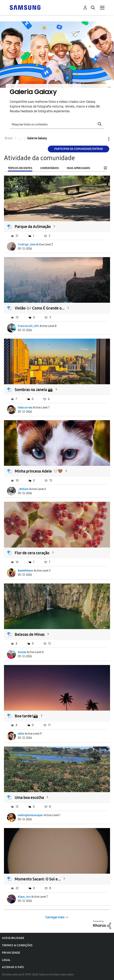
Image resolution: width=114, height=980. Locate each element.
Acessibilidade (13, 938)
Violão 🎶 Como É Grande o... (40, 308)
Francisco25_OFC (28, 326)
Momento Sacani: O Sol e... (38, 879)
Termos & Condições (17, 945)
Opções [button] (102, 139)
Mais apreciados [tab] (79, 168)
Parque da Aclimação (33, 227)
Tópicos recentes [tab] (20, 168)
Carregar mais (55, 917)
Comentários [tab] (50, 168)
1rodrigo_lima (27, 245)
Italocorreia (25, 408)
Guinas (22, 652)
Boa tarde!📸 (26, 716)
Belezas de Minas (30, 634)
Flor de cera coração (32, 553)
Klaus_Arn (24, 897)
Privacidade (11, 953)
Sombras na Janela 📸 (34, 390)
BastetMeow (25, 571)
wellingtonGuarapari (31, 815)
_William (23, 489)
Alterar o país (13, 967)
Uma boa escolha (29, 797)
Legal (6, 960)
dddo (21, 734)
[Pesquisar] (57, 124)
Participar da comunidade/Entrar (79, 149)
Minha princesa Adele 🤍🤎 (39, 471)
